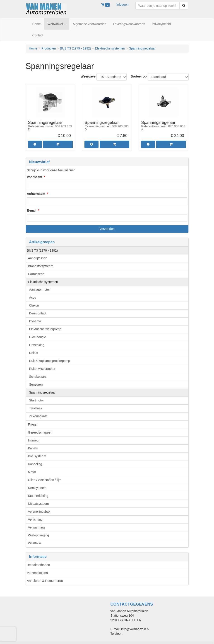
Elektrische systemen (43, 282)
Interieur (34, 440)
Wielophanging (39, 535)
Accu (33, 297)
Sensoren (36, 385)
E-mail (32, 210)
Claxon (34, 305)
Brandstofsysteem (41, 266)
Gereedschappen (40, 432)
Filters (32, 425)
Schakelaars (38, 377)
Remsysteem (37, 488)
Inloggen (123, 5)
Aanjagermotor (40, 290)
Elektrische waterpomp (45, 329)
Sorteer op (139, 76)
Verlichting (35, 519)
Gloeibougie (38, 337)
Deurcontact (38, 313)
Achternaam (36, 194)
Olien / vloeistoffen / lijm (45, 480)
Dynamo (35, 321)
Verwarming (36, 527)
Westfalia (35, 543)
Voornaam (35, 177)
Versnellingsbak (39, 512)
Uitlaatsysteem (38, 504)
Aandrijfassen (38, 258)
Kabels (33, 448)
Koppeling (35, 464)
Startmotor (37, 400)
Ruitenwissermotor (42, 369)
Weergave (88, 76)
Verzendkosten (37, 573)
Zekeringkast (38, 416)
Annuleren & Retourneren (45, 581)
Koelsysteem (37, 456)
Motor (32, 472)
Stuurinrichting (38, 496)
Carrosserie (36, 274)
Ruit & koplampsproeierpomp (50, 361)
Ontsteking (37, 345)
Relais (34, 353)
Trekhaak (36, 408)
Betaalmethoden (38, 565)
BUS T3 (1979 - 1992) (42, 250)
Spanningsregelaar (43, 392)
